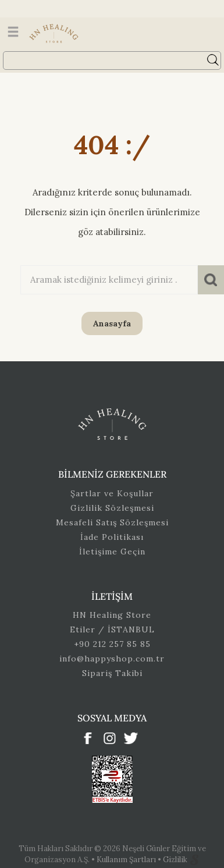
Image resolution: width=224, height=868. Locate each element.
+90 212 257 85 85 (112, 644)
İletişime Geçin (112, 552)
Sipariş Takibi (112, 673)
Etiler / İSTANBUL (112, 629)
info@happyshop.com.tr (112, 659)
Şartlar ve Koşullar (112, 493)
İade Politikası (112, 537)
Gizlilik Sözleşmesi (112, 508)
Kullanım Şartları (127, 860)
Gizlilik (176, 860)
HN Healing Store (112, 615)
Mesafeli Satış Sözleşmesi (112, 522)
